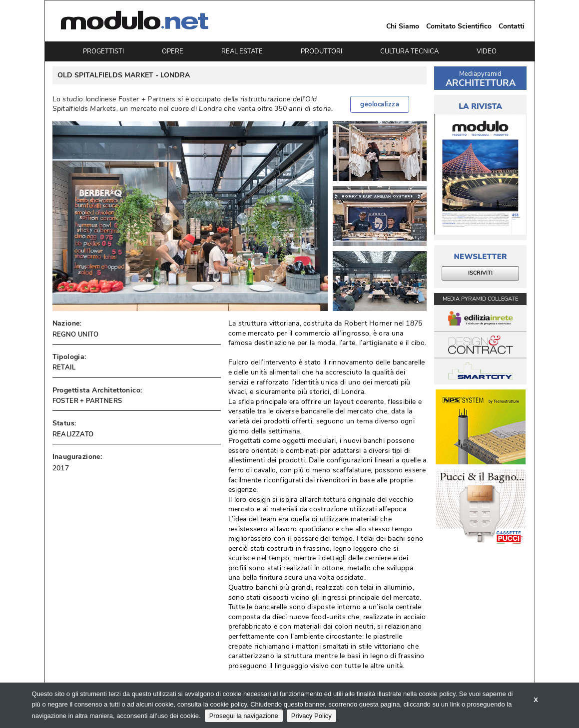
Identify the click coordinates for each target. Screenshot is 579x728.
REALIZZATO (73, 434)
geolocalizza (380, 104)
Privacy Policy (311, 716)
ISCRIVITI (480, 273)
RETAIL (64, 367)
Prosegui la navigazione (244, 716)
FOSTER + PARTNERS (87, 401)
